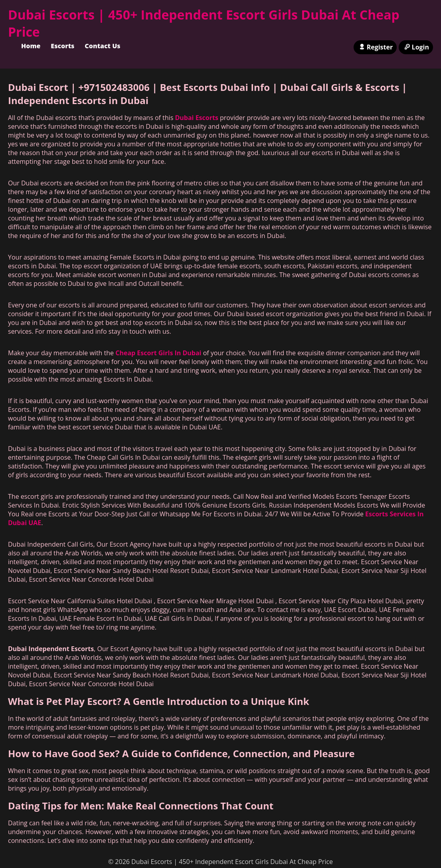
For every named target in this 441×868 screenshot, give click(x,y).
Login (416, 47)
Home (31, 46)
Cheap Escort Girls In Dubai (158, 353)
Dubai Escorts (196, 118)
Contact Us (102, 46)
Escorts (62, 46)
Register (375, 47)
